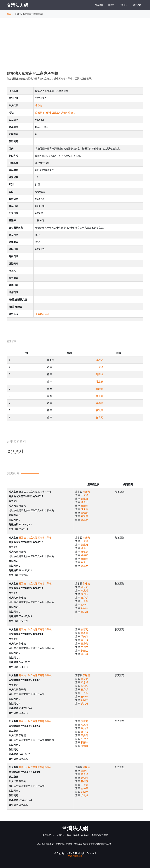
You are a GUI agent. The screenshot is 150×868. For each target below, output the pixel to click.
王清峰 (99, 367)
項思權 (85, 591)
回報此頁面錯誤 (75, 856)
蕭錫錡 (99, 403)
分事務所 (123, 5)
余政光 (39, 105)
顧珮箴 (99, 410)
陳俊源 (99, 396)
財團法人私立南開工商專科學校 (35, 538)
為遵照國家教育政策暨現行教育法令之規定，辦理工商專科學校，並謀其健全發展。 (50, 79)
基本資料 (99, 5)
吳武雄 (85, 612)
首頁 (9, 14)
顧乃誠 (85, 598)
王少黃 (85, 601)
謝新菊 (85, 587)
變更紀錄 (137, 5)
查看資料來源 (42, 314)
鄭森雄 (99, 374)
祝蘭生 (85, 608)
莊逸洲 (99, 382)
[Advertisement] (75, 47)
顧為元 (99, 417)
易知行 (85, 594)
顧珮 (83, 562)
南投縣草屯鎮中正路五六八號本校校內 (55, 113)
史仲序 (85, 605)
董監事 (111, 5)
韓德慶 (85, 781)
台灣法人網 (18, 5)
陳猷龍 (99, 389)
